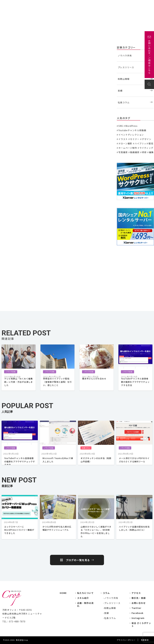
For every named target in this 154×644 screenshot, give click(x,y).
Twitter (136, 608)
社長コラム (124, 102)
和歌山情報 (124, 79)
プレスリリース (126, 67)
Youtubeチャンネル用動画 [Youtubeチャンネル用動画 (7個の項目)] (132, 130)
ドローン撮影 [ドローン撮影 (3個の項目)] (125, 143)
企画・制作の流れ (113, 4)
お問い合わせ (143, 4)
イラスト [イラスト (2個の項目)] (123, 139)
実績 (78, 4)
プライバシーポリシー (126, 640)
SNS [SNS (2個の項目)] (121, 126)
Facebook (137, 613)
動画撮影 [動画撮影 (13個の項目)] (135, 152)
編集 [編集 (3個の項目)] (151, 152)
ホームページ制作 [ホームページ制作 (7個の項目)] (128, 148)
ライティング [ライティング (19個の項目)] (146, 148)
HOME (63, 593)
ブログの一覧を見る (78, 560)
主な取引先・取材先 (92, 4)
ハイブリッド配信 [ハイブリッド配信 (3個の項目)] (144, 143)
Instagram (138, 618)
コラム (106, 593)
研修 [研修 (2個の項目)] (144, 152)
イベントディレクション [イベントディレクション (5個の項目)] (131, 135)
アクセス (129, 4)
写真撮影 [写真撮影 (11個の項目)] (123, 152)
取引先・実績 (139, 598)
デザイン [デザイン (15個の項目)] (147, 139)
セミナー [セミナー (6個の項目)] (135, 139)
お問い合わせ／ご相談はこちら (149, 57)
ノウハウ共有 (9, 47)
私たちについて (65, 4)
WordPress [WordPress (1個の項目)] (131, 126)
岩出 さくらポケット (141, 624)
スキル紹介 (83, 598)
